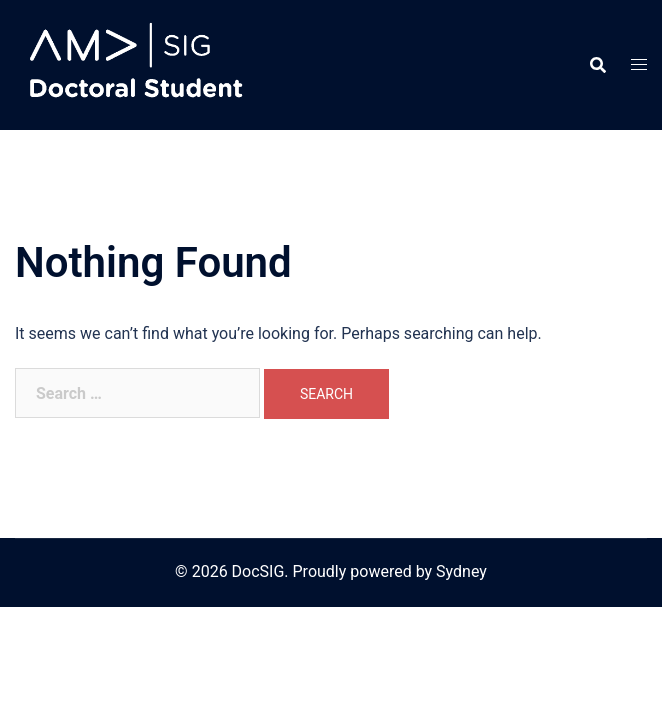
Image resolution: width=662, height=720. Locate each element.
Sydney (461, 571)
